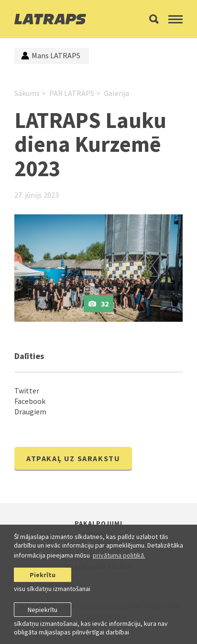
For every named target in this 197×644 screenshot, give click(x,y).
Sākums (27, 93)
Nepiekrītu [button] (43, 610)
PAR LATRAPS (72, 93)
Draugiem (30, 412)
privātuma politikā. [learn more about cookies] (119, 555)
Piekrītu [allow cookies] (43, 575)
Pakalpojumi (98, 523)
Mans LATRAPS (51, 55)
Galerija (116, 93)
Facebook (30, 401)
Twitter (27, 391)
